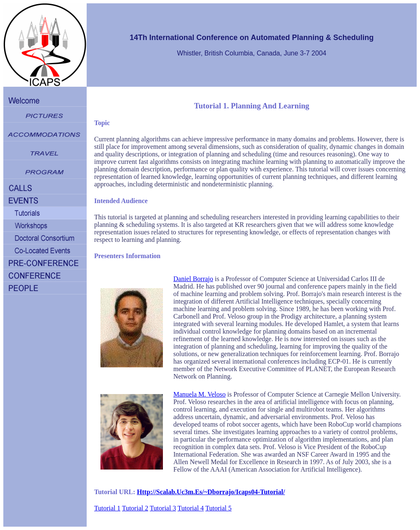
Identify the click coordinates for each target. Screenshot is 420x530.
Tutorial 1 (107, 508)
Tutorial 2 (135, 508)
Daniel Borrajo (193, 279)
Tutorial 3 (163, 508)
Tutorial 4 (191, 508)
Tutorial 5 (219, 508)
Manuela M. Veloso (199, 394)
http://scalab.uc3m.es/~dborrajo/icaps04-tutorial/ (211, 492)
